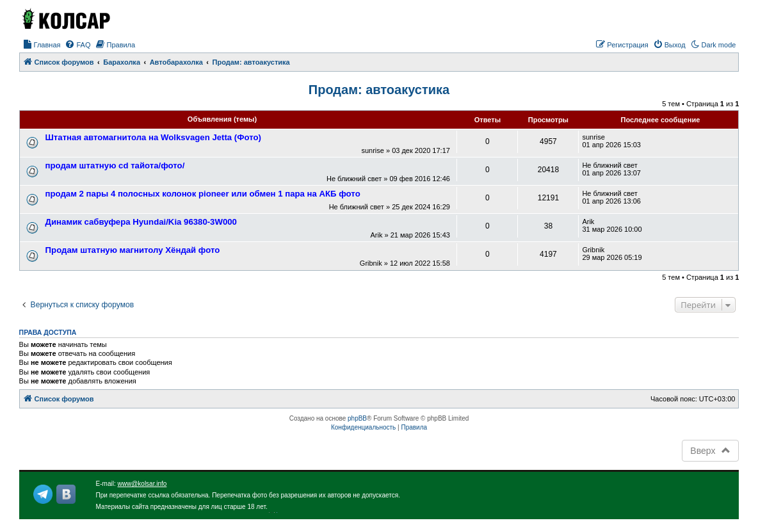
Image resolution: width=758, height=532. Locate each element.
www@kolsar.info (142, 484)
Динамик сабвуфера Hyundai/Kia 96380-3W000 (141, 222)
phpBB (357, 418)
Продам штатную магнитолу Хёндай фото (133, 250)
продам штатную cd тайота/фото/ (115, 165)
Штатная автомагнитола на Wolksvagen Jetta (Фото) (153, 137)
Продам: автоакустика (379, 90)
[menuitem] (42, 45)
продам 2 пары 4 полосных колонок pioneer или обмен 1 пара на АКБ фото (203, 194)
